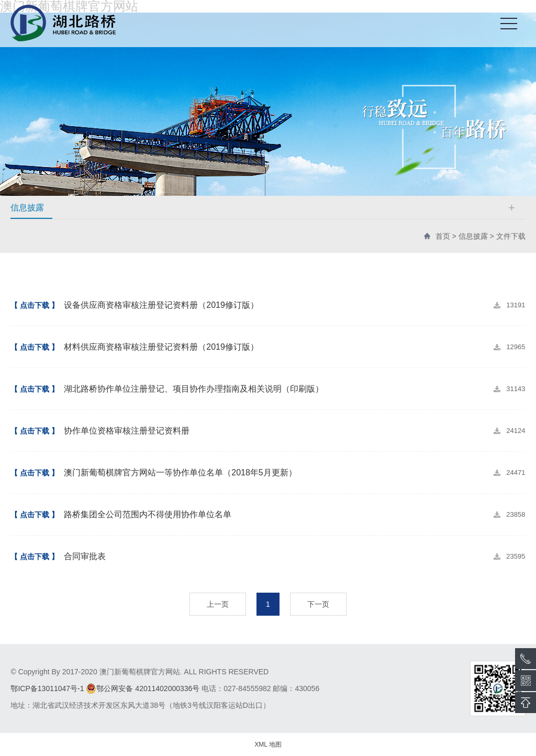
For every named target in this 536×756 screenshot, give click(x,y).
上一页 (218, 604)
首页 (443, 236)
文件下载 (511, 236)
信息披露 (473, 236)
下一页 (318, 604)
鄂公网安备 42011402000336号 (143, 688)
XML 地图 (268, 744)
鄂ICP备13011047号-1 (47, 688)
